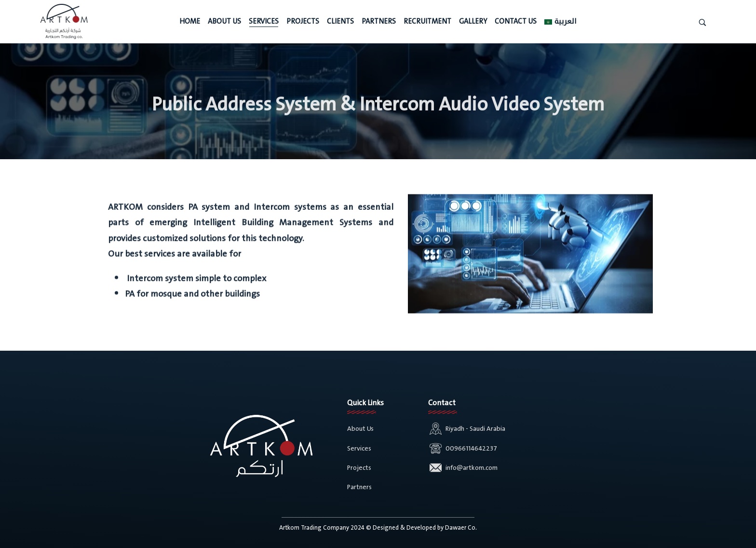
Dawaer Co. (461, 528)
